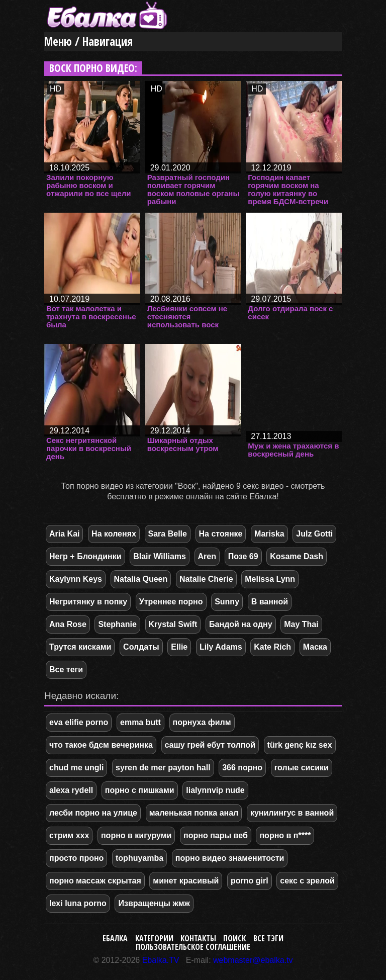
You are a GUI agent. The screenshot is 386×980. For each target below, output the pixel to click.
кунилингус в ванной (292, 813)
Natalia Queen (141, 579)
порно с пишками (140, 790)
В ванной (270, 602)
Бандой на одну (241, 624)
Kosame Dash (297, 556)
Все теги (66, 670)
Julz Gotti (314, 534)
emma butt (140, 722)
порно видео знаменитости (230, 858)
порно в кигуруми (136, 835)
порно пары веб (216, 835)
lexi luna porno (78, 903)
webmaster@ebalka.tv (253, 960)
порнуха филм (202, 722)
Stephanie (117, 624)
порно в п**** (285, 835)
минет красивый (186, 881)
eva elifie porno (79, 722)
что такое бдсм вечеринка (101, 745)
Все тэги (268, 938)
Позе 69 (243, 556)
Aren (207, 556)
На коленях (114, 534)
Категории (154, 938)
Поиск (234, 938)
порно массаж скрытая (95, 881)
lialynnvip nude (215, 790)
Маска (315, 647)
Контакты (198, 938)
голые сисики (302, 768)
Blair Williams (160, 556)
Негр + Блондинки (85, 556)
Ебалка (115, 938)
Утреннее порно (171, 602)
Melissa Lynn (270, 579)
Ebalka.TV (161, 960)
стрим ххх (69, 835)
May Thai (301, 624)
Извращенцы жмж (154, 903)
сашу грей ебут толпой (210, 745)
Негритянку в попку (88, 602)
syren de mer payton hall (163, 768)
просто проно (76, 858)
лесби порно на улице (93, 813)
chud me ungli (76, 768)
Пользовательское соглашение (193, 947)
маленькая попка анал (194, 813)
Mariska (269, 534)
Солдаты (141, 647)
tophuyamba (139, 858)
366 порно (242, 768)
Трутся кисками (80, 647)
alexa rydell (71, 790)
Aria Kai (64, 534)
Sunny (227, 602)
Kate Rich (272, 647)
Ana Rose (68, 624)
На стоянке (221, 534)
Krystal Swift (173, 624)
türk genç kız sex (300, 745)
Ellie (179, 647)
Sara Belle (168, 534)
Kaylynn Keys (76, 579)
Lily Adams (221, 647)
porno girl (250, 881)
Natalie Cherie (206, 579)
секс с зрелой (307, 881)
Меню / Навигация (88, 41)
